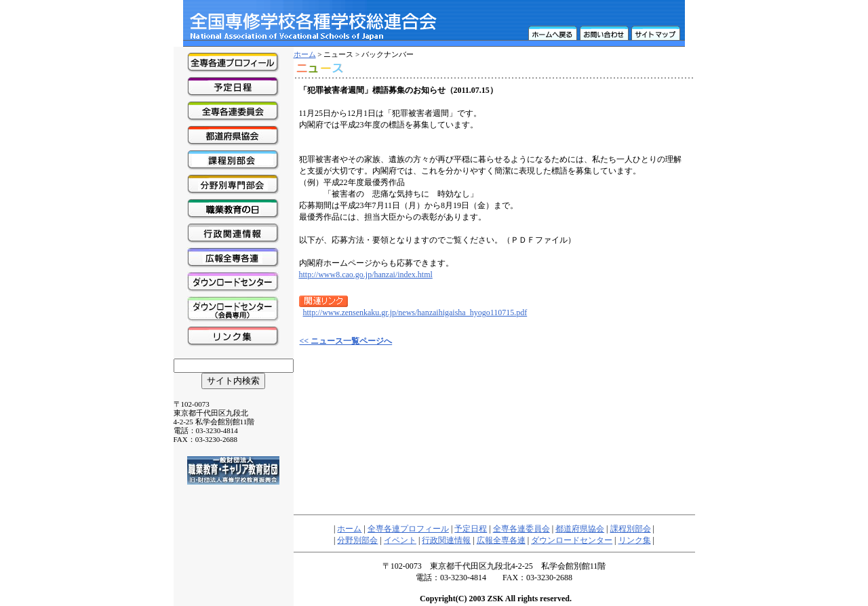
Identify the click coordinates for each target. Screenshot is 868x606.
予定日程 (471, 529)
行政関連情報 (446, 540)
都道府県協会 (580, 529)
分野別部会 (357, 540)
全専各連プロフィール (408, 529)
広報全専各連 (501, 540)
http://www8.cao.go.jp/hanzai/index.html (366, 275)
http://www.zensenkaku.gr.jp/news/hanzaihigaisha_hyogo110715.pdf (415, 312)
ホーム (305, 54)
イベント (400, 540)
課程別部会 (631, 529)
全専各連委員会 (521, 529)
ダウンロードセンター (572, 540)
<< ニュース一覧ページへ (346, 341)
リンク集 (635, 540)
